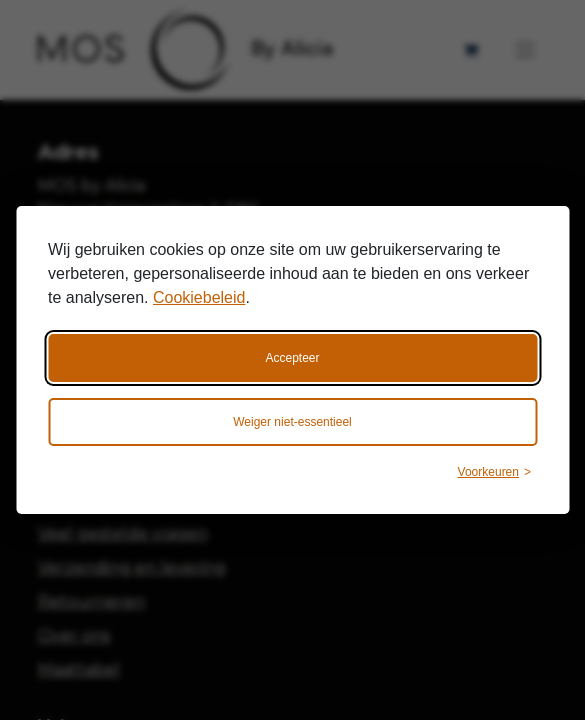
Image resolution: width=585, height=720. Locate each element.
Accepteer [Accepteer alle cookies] (292, 358)
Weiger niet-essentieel (292, 422)
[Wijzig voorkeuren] (494, 472)
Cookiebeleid (199, 297)
